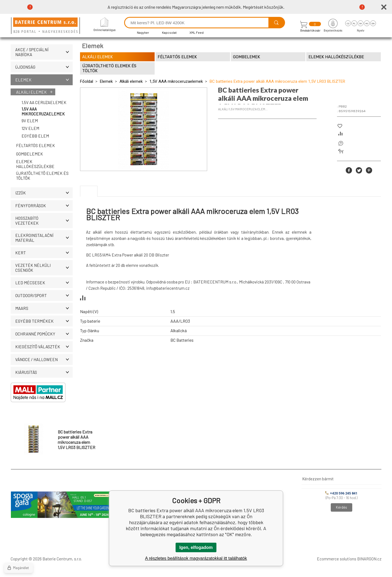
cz (348, 23)
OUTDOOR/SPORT (44, 295)
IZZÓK (44, 193)
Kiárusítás (44, 372)
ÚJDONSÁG (44, 67)
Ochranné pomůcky (44, 334)
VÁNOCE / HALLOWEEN (44, 359)
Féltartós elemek (36, 145)
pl (354, 23)
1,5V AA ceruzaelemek (44, 102)
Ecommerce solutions (337, 559)
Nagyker (143, 32)
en (373, 23)
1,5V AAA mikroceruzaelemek (43, 111)
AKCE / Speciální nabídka (44, 52)
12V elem (30, 128)
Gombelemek (30, 154)
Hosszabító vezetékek (44, 221)
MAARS (44, 308)
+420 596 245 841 (341, 493)
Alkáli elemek (31, 92)
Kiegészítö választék (44, 347)
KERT (44, 253)
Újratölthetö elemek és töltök (42, 176)
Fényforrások (44, 206)
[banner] (46, 26)
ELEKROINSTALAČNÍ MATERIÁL (44, 238)
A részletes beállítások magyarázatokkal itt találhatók (196, 558)
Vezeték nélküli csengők (44, 268)
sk (361, 23)
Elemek (44, 80)
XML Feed (197, 32)
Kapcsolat (169, 32)
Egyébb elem (35, 136)
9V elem (30, 121)
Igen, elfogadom (196, 547)
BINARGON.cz (369, 559)
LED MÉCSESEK (44, 283)
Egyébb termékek (44, 321)
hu (367, 23)
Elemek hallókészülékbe (35, 164)
